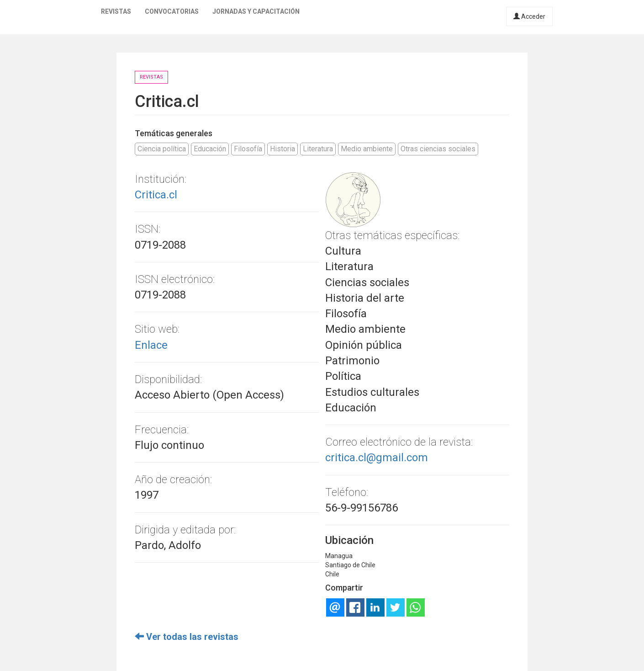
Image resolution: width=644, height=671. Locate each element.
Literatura (318, 149)
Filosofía (248, 149)
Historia (282, 149)
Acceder (529, 16)
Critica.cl (156, 195)
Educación (210, 149)
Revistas (116, 11)
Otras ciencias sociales (438, 149)
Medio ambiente (367, 149)
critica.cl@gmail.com (377, 458)
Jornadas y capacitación (256, 11)
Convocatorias (172, 11)
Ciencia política (162, 149)
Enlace (151, 345)
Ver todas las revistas (187, 637)
